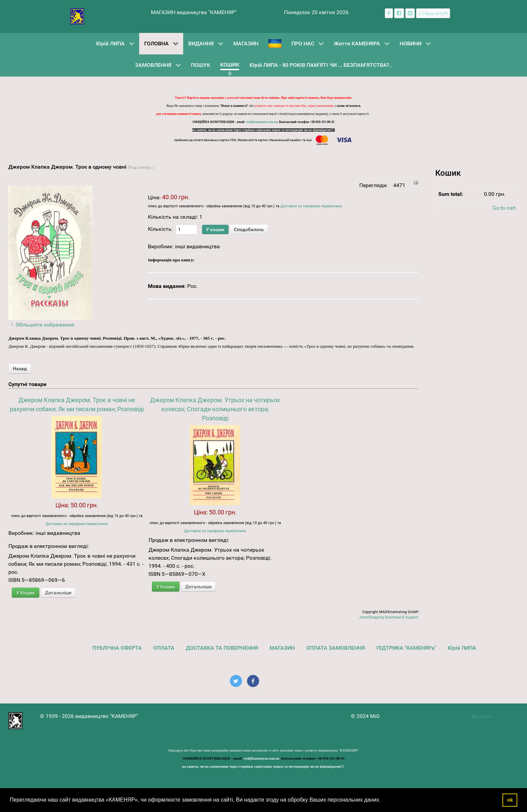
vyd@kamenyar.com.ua (262, 122)
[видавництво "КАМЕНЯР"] (77, 16)
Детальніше (58, 593)
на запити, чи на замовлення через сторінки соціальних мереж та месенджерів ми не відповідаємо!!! (263, 130)
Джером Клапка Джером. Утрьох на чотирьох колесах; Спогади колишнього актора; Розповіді (215, 409)
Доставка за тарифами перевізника (311, 206)
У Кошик (26, 593)
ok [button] (510, 800)
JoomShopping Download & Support (389, 617)
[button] (383, 801)
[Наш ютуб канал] (433, 13)
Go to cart (504, 208)
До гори (479, 716)
